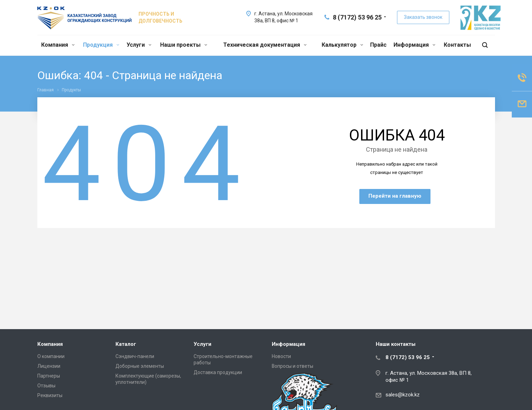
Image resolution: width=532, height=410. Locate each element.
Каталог (126, 344)
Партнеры (49, 376)
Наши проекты (184, 45)
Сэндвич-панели (135, 356)
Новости (281, 356)
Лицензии (49, 366)
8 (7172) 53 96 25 (357, 17)
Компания (58, 45)
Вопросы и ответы (293, 366)
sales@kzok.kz (403, 395)
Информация (414, 45)
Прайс (378, 45)
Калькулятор (342, 45)
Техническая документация (265, 45)
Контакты (457, 45)
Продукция (101, 45)
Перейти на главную (395, 196)
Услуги (139, 45)
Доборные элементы (140, 366)
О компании (51, 356)
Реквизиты (50, 395)
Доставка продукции (218, 372)
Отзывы (46, 386)
